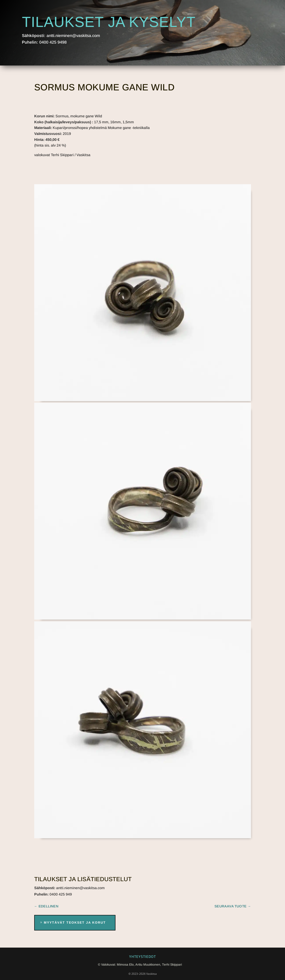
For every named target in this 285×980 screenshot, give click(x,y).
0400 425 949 (61, 894)
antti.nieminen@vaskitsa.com (73, 36)
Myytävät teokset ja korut (75, 922)
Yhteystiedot (142, 956)
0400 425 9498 (53, 42)
